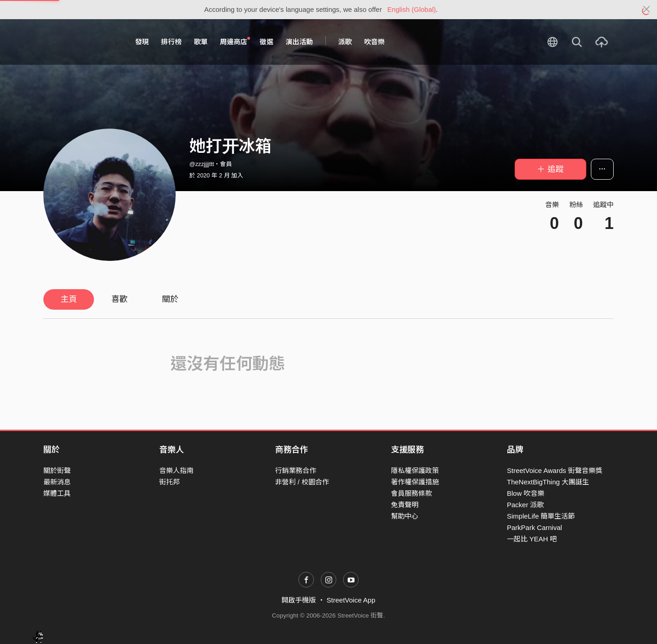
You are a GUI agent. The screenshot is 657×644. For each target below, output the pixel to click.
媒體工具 (57, 493)
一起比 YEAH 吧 (532, 539)
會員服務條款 (412, 493)
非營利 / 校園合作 (302, 482)
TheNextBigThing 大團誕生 (548, 482)
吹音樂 (374, 42)
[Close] (647, 10)
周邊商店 (235, 42)
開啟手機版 (299, 600)
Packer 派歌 (525, 505)
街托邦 (169, 482)
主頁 (69, 299)
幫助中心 (405, 516)
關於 (170, 299)
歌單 (201, 42)
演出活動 (299, 42)
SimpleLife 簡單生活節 (541, 516)
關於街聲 (57, 470)
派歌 (345, 42)
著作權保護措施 (415, 482)
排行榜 (171, 42)
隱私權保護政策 (415, 470)
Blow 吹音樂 (526, 493)
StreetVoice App (351, 600)
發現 (142, 42)
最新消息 (57, 482)
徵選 (266, 42)
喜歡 (120, 299)
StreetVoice (81, 42)
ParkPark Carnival (534, 527)
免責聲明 (405, 505)
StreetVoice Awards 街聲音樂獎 (555, 470)
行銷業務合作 (296, 470)
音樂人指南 (176, 470)
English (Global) (412, 9)
